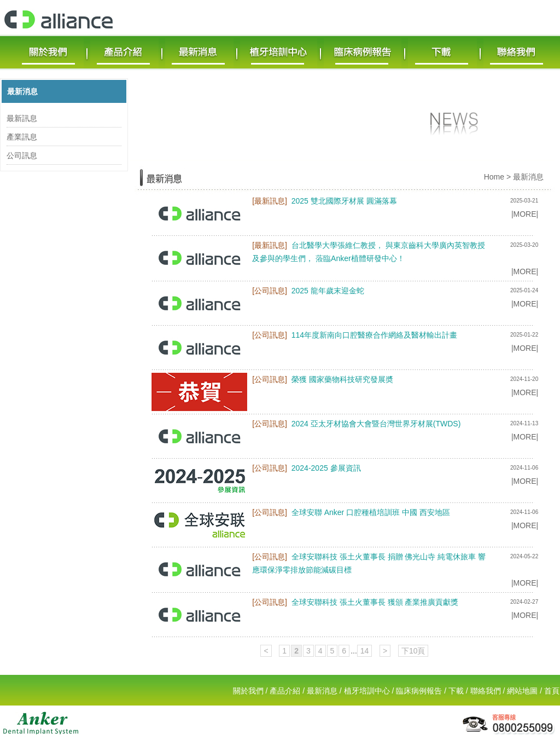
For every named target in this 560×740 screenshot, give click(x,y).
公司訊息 (22, 155)
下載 (456, 691)
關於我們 (248, 691)
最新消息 (22, 91)
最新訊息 (22, 118)
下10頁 (413, 651)
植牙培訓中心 (367, 691)
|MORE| (525, 214)
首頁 (552, 691)
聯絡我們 (486, 691)
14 (365, 651)
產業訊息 (22, 137)
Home (494, 177)
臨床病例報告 (419, 691)
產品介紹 (285, 691)
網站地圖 (522, 691)
